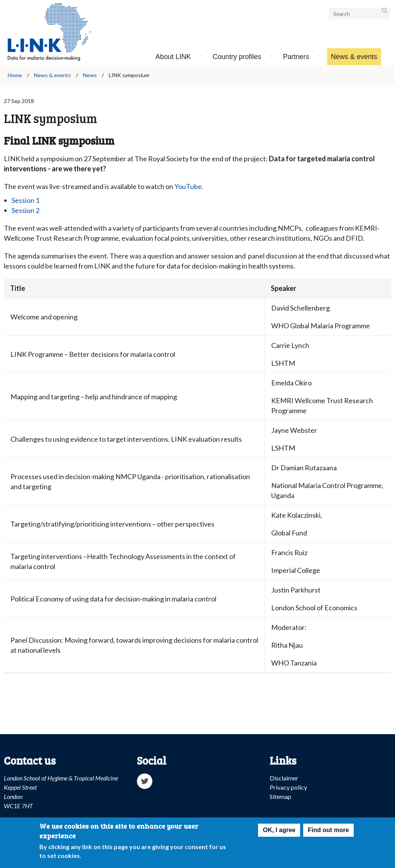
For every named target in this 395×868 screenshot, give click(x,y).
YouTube (188, 186)
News (90, 75)
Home (15, 75)
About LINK (173, 57)
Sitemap (280, 796)
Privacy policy (288, 787)
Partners (296, 57)
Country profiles (237, 57)
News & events (354, 57)
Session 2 (25, 210)
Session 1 (25, 200)
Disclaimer (284, 778)
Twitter (145, 781)
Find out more (328, 831)
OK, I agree (279, 831)
